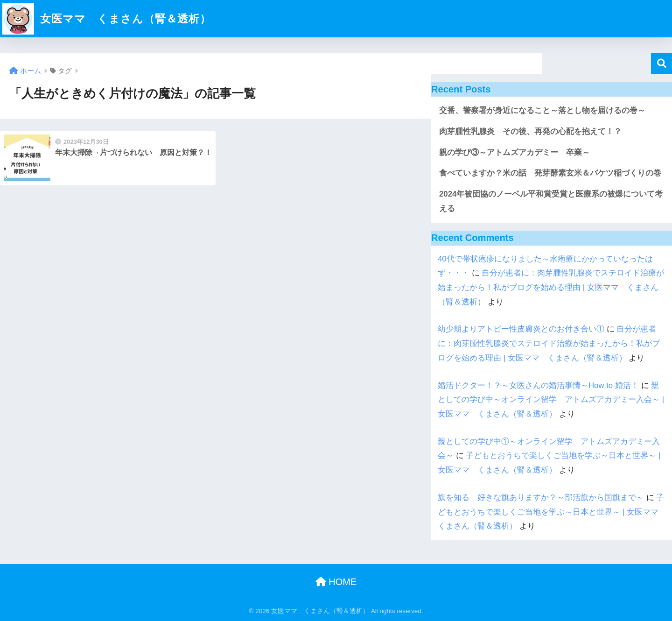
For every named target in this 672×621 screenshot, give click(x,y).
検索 (661, 64)
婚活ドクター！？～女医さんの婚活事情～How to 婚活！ (538, 385)
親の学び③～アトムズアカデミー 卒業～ (514, 152)
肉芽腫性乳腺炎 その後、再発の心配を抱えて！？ (530, 131)
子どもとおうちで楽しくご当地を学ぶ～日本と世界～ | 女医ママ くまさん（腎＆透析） (552, 512)
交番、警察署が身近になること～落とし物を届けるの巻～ (542, 110)
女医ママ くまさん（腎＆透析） (107, 19)
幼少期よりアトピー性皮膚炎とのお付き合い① (521, 329)
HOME (336, 582)
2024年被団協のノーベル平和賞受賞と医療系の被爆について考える (551, 201)
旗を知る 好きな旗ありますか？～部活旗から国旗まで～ (541, 498)
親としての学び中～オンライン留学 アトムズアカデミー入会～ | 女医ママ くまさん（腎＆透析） (551, 400)
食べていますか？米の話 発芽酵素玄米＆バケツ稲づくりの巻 (550, 173)
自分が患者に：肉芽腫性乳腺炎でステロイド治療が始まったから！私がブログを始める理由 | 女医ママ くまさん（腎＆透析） (551, 287)
